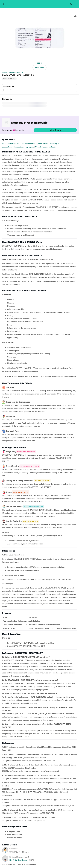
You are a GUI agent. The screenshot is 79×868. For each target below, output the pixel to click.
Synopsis (30, 147)
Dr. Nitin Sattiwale (18, 860)
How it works (14, 144)
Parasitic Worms (9, 79)
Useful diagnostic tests (45, 147)
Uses (4, 144)
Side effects (43, 144)
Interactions (19, 147)
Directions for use (29, 144)
